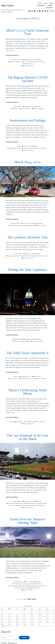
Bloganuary (11, 256)
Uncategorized (38, 223)
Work (36, 146)
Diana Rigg (30, 62)
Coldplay (17, 62)
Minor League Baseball (28, 505)
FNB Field (18, 503)
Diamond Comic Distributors (32, 148)
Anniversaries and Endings (27, 120)
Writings (50, 6)
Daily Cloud (37, 376)
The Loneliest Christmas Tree (28, 237)
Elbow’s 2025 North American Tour (28, 32)
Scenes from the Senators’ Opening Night (27, 521)
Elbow (35, 62)
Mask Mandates (25, 341)
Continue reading (16, 55)
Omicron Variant (43, 256)
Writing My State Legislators (27, 270)
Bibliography (41, 6)
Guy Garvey (41, 62)
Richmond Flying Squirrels (29, 586)
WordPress (49, 8)
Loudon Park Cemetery (23, 378)
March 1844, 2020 (27, 162)
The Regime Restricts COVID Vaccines (27, 79)
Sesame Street (41, 586)
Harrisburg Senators (41, 503)
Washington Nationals (33, 588)
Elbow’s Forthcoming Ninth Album (28, 392)
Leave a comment (28, 66)
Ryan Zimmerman (40, 505)
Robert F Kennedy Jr (25, 109)
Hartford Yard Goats (15, 505)
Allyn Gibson (7, 6)
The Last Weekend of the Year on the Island (28, 437)
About (46, 3)
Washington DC (27, 64)
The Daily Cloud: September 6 (27, 353)
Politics (39, 107)
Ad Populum (13, 148)
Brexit (12, 62)
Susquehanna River (20, 588)
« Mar (3, 627)
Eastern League (25, 584)
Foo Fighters (25, 503)
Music (40, 60)
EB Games (43, 148)
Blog (51, 3)
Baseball (39, 501)
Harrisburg (32, 503)
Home (40, 3)
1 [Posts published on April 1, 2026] (25, 612)
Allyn (20, 146)
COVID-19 (23, 62)
